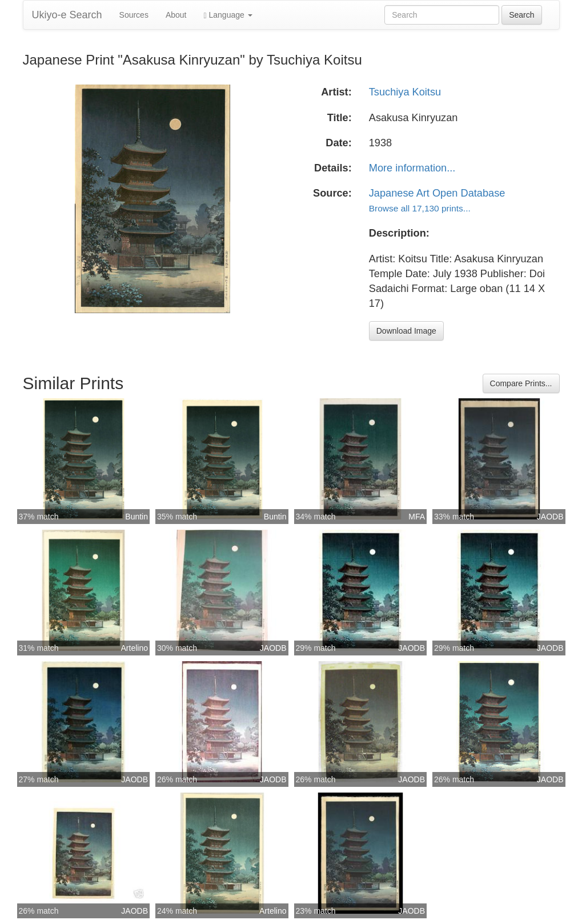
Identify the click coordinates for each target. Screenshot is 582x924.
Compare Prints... (521, 383)
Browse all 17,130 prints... (420, 208)
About (176, 15)
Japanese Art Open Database (437, 193)
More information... (412, 168)
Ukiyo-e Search (67, 15)
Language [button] (228, 15)
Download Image (406, 331)
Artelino (135, 648)
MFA (417, 517)
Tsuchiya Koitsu (405, 92)
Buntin (137, 517)
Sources (134, 15)
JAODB (550, 517)
